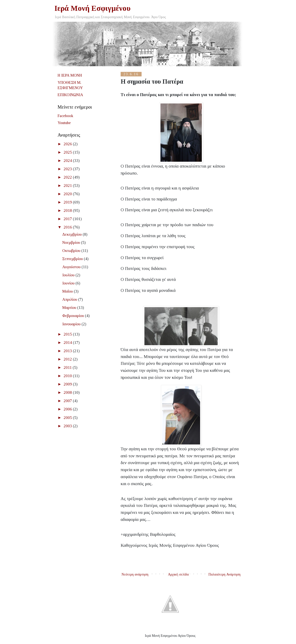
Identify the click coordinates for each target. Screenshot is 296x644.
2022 (68, 177)
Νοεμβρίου (72, 242)
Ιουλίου (69, 275)
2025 (68, 152)
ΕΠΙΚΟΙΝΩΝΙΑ (70, 95)
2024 (68, 161)
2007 (68, 401)
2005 (68, 418)
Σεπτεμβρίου (73, 259)
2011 (68, 367)
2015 (68, 334)
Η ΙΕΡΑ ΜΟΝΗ (70, 75)
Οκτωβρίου (72, 251)
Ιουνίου (69, 283)
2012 (68, 359)
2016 (68, 227)
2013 (68, 351)
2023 (68, 169)
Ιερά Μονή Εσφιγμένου (92, 8)
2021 (68, 186)
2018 (68, 211)
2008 (68, 392)
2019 (68, 202)
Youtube (64, 123)
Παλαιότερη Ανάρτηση (224, 574)
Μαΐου (68, 291)
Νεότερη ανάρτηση (135, 574)
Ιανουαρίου (72, 324)
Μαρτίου (70, 308)
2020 (68, 194)
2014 (68, 343)
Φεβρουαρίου (74, 316)
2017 (68, 219)
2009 (68, 384)
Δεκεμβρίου (72, 234)
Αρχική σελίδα (178, 574)
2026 (68, 144)
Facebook (65, 116)
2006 (68, 409)
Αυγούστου (72, 267)
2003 (68, 426)
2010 (68, 376)
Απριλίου (70, 299)
